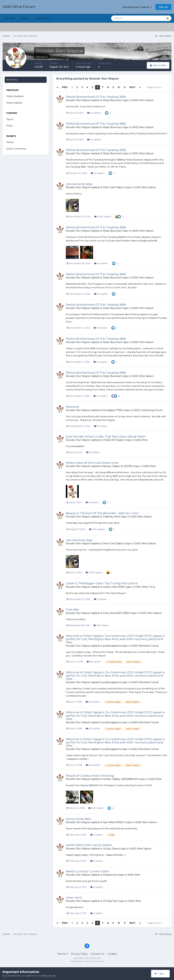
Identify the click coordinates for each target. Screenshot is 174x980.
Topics (10, 119)
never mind (74, 898)
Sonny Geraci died (78, 819)
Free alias (72, 610)
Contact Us (98, 954)
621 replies (94, 662)
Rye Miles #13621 (113, 822)
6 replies (96, 887)
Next (132, 87)
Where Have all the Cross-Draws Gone (92, 463)
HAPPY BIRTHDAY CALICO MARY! (89, 845)
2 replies (96, 913)
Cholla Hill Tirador (113, 440)
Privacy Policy (79, 954)
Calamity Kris (111, 517)
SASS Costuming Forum (148, 410)
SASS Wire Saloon (143, 100)
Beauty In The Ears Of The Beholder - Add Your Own (102, 513)
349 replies (96, 808)
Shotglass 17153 (112, 410)
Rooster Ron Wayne (78, 100)
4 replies (96, 835)
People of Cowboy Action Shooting (90, 776)
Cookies (112, 954)
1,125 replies (101, 625)
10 (119, 87)
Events (10, 142)
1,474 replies (97, 529)
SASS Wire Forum (19, 7)
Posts (9, 126)
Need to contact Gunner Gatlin (87, 871)
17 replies (100, 599)
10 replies (101, 426)
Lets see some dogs (79, 184)
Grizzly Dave (111, 849)
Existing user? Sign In (137, 7)
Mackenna (109, 875)
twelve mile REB (113, 587)
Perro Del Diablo (113, 187)
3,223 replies (103, 216)
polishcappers (111, 646)
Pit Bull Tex (110, 901)
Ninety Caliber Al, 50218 (117, 466)
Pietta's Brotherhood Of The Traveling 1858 (96, 97)
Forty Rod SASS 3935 (116, 613)
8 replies (96, 861)
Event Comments (16, 149)
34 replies (94, 113)
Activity (25, 18)
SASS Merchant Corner (145, 646)
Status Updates (15, 96)
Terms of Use (48, 976)
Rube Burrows (112, 100)
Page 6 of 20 (155, 87)
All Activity (12, 80)
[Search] (127, 18)
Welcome (72, 407)
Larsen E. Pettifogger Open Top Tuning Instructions (102, 583)
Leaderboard (42, 18)
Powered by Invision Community (87, 961)
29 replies (93, 452)
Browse (10, 18)
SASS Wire (141, 440)
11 (125, 87)
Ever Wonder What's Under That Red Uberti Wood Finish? (106, 437)
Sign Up (163, 7)
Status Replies (14, 103)
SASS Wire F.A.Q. (145, 587)
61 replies (92, 502)
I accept (161, 974)
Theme (63, 954)
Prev (65, 87)
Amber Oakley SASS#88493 (120, 779)
